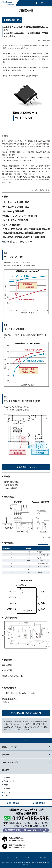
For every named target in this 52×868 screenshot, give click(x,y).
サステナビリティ (10, 781)
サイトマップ (6, 857)
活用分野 (6, 754)
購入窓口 (6, 770)
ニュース (7, 792)
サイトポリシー (29, 857)
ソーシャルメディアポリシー (42, 857)
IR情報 (6, 785)
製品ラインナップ (9, 747)
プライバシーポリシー (17, 857)
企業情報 (7, 777)
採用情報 (7, 788)
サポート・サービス (10, 762)
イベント (7, 796)
